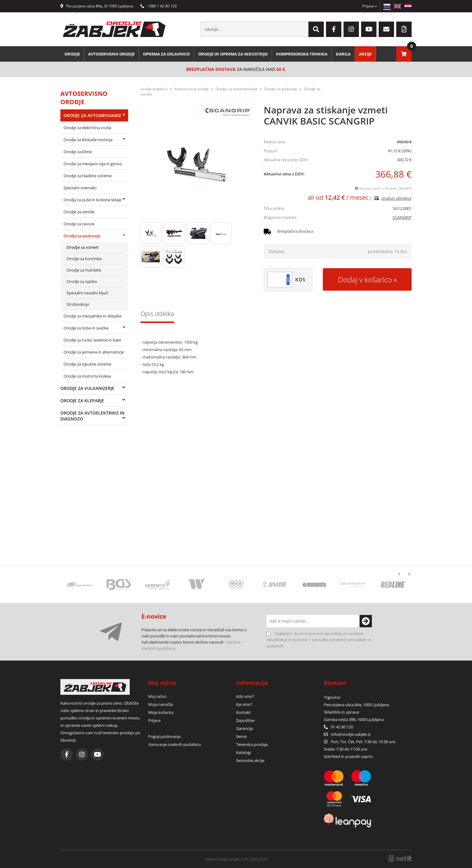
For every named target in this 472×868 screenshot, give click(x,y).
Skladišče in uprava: (342, 712)
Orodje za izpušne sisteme (87, 364)
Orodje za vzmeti (83, 247)
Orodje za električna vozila (87, 128)
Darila (343, 54)
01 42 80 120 (338, 727)
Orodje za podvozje (82, 236)
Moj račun (157, 696)
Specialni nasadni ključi (87, 293)
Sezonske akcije (250, 760)
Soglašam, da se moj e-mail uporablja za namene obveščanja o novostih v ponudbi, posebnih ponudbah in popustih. (319, 640)
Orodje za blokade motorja (88, 140)
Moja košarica (161, 712)
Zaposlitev (245, 720)
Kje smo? (244, 704)
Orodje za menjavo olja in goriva (93, 164)
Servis (241, 736)
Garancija (244, 728)
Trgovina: (332, 697)
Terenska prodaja (252, 744)
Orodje (72, 54)
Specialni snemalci (80, 188)
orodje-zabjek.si (154, 89)
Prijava (370, 6)
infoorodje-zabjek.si (351, 734)
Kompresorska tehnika (302, 54)
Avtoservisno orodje (111, 54)
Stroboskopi (78, 304)
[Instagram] (351, 29)
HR (408, 6)
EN (397, 6)
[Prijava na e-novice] (366, 621)
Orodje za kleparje (82, 401)
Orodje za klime (78, 152)
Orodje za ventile (79, 212)
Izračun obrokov (397, 198)
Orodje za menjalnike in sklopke (92, 316)
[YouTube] (369, 29)
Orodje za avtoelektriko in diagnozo (92, 416)
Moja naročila (161, 704)
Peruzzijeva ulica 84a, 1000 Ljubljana (356, 705)
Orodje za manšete (84, 270)
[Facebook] (334, 29)
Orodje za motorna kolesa (87, 376)
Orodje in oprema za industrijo (233, 54)
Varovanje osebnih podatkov (175, 744)
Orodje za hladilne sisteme (87, 176)
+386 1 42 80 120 (159, 6)
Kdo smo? (245, 696)
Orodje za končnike (84, 259)
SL (387, 6)
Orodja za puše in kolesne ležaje (92, 200)
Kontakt (243, 712)
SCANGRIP (402, 217)
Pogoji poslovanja (164, 736)
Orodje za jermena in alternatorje (94, 352)
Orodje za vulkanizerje (87, 388)
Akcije (365, 54)
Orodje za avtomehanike (92, 115)
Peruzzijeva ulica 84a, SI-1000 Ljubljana (97, 6)
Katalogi (243, 752)
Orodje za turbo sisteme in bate (92, 340)
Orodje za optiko (82, 281)
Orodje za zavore (79, 224)
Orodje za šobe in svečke (86, 328)
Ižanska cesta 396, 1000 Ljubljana (354, 719)
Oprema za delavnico (166, 54)
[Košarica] (404, 54)
